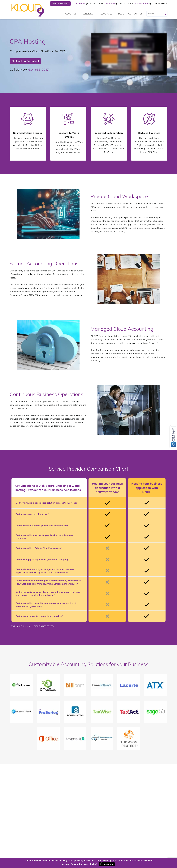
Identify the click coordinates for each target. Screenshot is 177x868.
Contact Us (136, 14)
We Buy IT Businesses (62, 4)
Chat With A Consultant (25, 61)
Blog (121, 14)
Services (89, 14)
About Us (72, 14)
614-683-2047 (39, 70)
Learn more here (107, 864)
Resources (107, 14)
